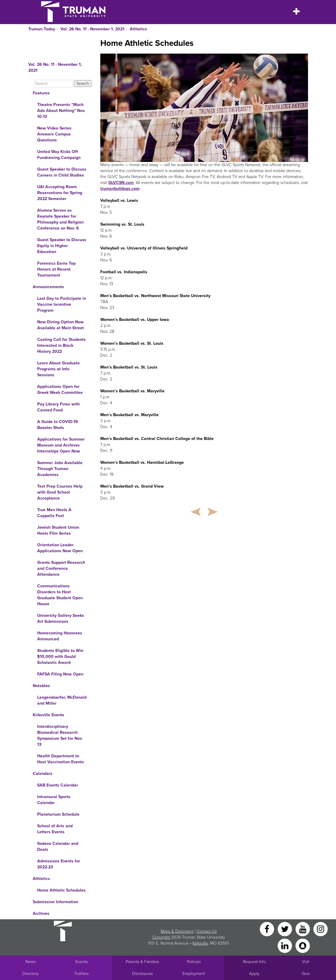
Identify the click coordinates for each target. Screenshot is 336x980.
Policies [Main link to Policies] (194, 962)
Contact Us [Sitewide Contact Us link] (207, 931)
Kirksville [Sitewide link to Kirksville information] (200, 943)
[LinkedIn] (285, 945)
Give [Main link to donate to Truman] (306, 974)
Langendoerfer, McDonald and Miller (62, 700)
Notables (41, 686)
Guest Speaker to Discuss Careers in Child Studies (62, 172)
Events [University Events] (82, 962)
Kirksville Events (49, 715)
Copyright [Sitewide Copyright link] (161, 937)
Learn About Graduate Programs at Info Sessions (58, 369)
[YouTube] (303, 929)
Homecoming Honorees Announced (60, 636)
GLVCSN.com (121, 183)
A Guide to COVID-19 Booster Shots (58, 425)
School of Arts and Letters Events (55, 829)
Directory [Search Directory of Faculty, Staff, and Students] (31, 974)
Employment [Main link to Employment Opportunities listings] (194, 974)
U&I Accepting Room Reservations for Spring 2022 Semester (60, 193)
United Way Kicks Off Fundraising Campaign (59, 155)
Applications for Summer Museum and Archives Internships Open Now (61, 445)
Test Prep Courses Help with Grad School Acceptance (60, 492)
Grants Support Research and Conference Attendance (61, 568)
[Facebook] (268, 929)
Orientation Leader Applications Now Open (60, 548)
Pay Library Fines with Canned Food (58, 407)
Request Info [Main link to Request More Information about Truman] (254, 962)
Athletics (138, 29)
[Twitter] (285, 929)
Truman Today (42, 29)
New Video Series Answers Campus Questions (54, 134)
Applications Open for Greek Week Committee (60, 390)
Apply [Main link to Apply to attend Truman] (254, 974)
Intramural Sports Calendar (54, 800)
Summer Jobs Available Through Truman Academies (60, 469)
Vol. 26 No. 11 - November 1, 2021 (92, 29)
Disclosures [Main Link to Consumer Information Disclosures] (142, 974)
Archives (41, 913)
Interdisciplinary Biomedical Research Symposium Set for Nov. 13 (60, 735)
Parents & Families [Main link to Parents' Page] (142, 962)
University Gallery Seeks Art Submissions (61, 618)
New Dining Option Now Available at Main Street (61, 325)
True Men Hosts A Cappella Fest (54, 513)
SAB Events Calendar (58, 785)
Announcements (48, 287)
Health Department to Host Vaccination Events (61, 759)
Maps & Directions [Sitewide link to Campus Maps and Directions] (177, 931)
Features (41, 93)
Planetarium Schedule (58, 814)
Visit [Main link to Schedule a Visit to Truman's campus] (305, 962)
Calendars (43, 774)
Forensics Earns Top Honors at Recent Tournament (56, 269)
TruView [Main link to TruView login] (82, 974)
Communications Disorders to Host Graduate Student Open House (60, 595)
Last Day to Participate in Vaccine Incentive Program (62, 304)
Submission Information (56, 902)
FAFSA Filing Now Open (60, 674)
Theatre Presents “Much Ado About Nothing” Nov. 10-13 (61, 111)
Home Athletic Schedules (61, 890)
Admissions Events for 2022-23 (59, 864)
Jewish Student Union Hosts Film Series (58, 530)
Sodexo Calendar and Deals (58, 846)
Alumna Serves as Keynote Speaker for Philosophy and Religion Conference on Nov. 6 (60, 219)
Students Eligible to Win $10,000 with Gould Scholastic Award (60, 657)
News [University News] (30, 962)
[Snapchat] (303, 945)
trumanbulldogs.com (120, 189)
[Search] (54, 84)
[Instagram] (321, 929)
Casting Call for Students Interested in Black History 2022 (61, 345)
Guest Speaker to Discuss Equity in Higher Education (62, 246)
